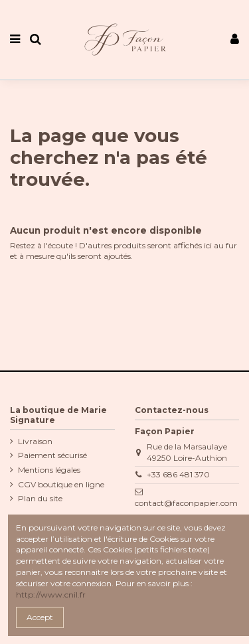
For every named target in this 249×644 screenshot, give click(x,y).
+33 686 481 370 (178, 474)
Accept (40, 617)
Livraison (35, 441)
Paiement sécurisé (52, 455)
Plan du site (40, 498)
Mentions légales (49, 470)
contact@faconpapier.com (186, 503)
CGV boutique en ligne (61, 484)
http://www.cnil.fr (51, 595)
